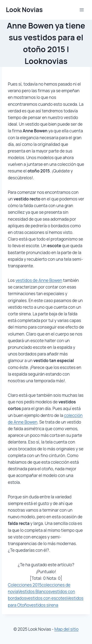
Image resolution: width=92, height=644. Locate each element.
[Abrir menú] (82, 10)
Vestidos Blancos (34, 591)
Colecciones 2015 (25, 585)
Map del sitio (66, 629)
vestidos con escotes (46, 598)
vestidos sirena (44, 605)
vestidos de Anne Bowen (39, 280)
